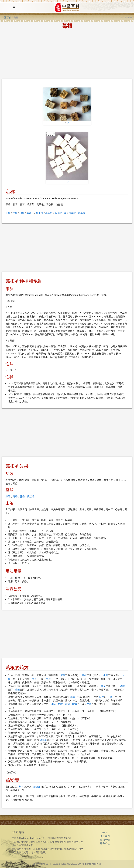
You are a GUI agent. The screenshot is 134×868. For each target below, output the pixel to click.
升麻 (72, 697)
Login (105, 833)
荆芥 (21, 787)
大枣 (48, 679)
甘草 (103, 686)
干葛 (8, 213)
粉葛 (22, 213)
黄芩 (122, 686)
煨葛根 (82, 213)
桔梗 (60, 704)
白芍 (34, 679)
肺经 (22, 497)
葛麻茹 (30, 213)
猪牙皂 (43, 740)
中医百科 (7, 18)
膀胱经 (31, 497)
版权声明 (105, 840)
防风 (75, 704)
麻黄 (63, 675)
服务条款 (105, 843)
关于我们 (105, 836)
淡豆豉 (37, 787)
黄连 (17, 690)
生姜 (106, 675)
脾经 (8, 497)
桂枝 (84, 675)
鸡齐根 (58, 213)
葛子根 (40, 213)
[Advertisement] (67, 55)
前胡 (68, 704)
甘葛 (15, 213)
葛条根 (49, 213)
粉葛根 (72, 213)
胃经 (15, 497)
